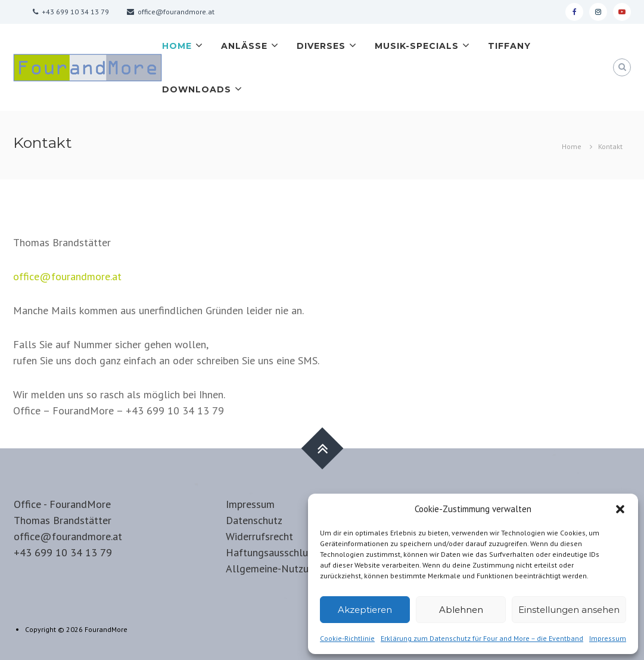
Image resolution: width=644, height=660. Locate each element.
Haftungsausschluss (272, 552)
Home (177, 46)
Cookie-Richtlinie (347, 638)
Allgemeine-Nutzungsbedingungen (304, 568)
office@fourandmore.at (67, 276)
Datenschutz (254, 520)
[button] (620, 509)
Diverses (321, 46)
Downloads (197, 89)
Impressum (608, 638)
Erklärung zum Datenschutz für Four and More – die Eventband (482, 638)
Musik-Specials (417, 46)
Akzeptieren (365, 610)
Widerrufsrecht (259, 536)
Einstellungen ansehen (569, 610)
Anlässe (244, 46)
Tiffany (509, 46)
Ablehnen (461, 610)
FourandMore (106, 629)
